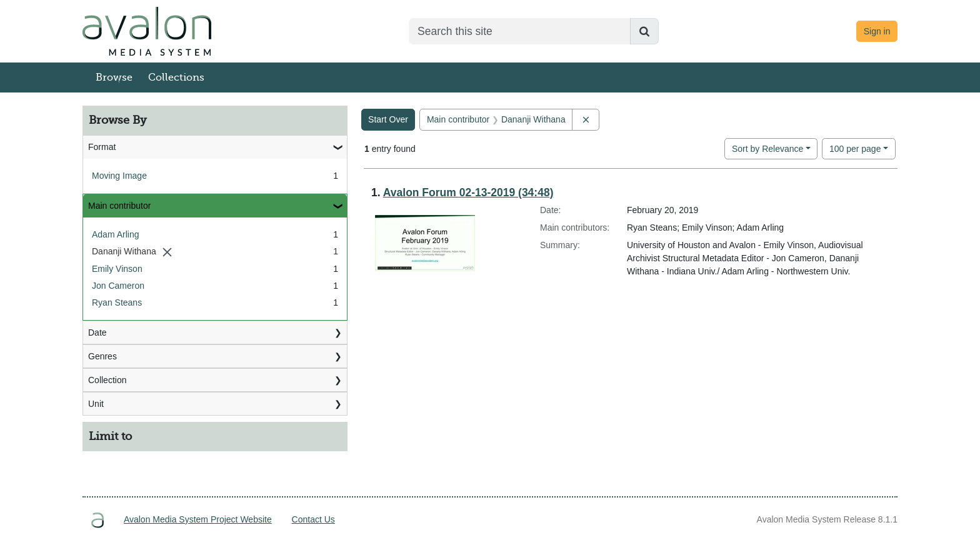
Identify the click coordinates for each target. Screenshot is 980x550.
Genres (102, 356)
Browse (114, 77)
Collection (107, 380)
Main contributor (119, 206)
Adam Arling (115, 234)
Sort (767, 149)
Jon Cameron (118, 286)
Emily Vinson (117, 269)
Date (97, 332)
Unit (96, 404)
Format (102, 147)
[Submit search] (644, 31)
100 (855, 148)
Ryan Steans (117, 302)
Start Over (388, 119)
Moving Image (119, 176)
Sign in (877, 31)
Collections (176, 77)
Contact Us (313, 519)
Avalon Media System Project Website (198, 519)
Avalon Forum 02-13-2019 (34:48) (468, 192)
